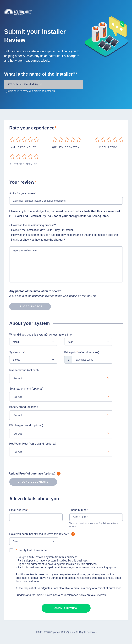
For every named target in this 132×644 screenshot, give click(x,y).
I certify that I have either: (32, 550)
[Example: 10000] (88, 360)
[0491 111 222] (96, 517)
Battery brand (24, 407)
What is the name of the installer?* (41, 74)
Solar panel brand (26, 389)
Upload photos (26, 307)
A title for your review (23, 193)
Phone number (79, 510)
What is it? (59, 474)
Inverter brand (24, 370)
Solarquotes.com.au (66, 12)
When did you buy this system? (40, 335)
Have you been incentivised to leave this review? (43, 534)
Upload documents (29, 482)
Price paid (82, 352)
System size (17, 352)
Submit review (66, 608)
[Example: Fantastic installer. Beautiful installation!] (66, 201)
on (12, 140)
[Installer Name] (44, 84)
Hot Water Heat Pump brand (33, 444)
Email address (19, 510)
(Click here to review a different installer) (30, 91)
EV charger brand (26, 425)
